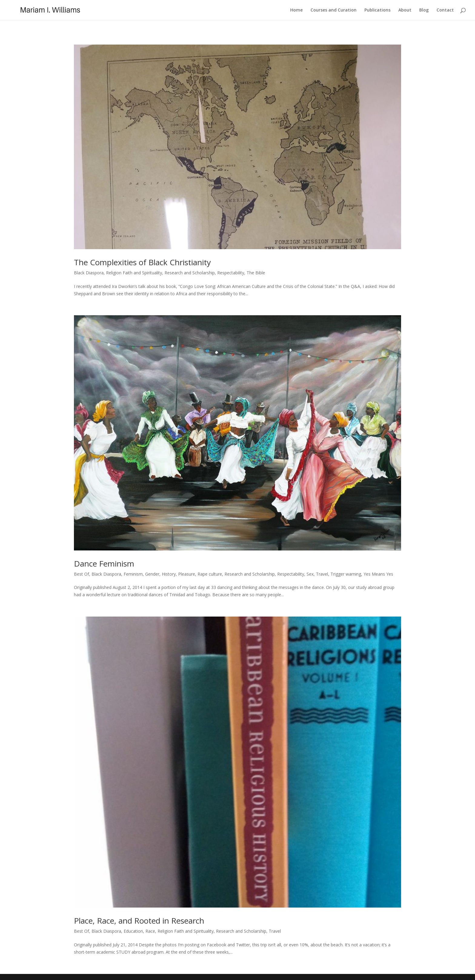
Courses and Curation (334, 10)
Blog (424, 10)
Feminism (133, 574)
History (169, 574)
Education (133, 931)
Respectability (231, 273)
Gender (152, 574)
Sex (310, 574)
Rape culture (210, 574)
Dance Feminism (104, 564)
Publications (377, 10)
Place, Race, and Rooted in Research (139, 921)
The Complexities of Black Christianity (142, 262)
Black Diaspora (89, 273)
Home (296, 10)
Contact (445, 10)
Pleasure (187, 574)
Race (150, 931)
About (405, 10)
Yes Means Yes (378, 574)
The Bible (256, 273)
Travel (322, 574)
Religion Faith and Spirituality (134, 273)
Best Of (81, 574)
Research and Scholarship (190, 273)
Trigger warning (346, 574)
